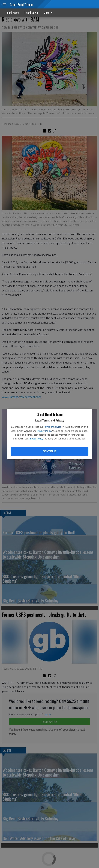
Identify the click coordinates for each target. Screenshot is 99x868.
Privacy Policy (44, 431)
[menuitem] (49, 13)
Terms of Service (52, 427)
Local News (12, 13)
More (49, 13)
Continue (49, 451)
